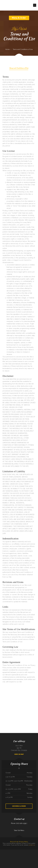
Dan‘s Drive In (19, 860)
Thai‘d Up (5, 851)
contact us (32, 845)
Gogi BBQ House (3, 855)
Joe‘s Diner (26, 858)
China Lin (7, 851)
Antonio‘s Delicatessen (27, 855)
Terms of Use (14, 842)
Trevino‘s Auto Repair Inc (23, 853)
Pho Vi (10, 855)
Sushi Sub (35, 851)
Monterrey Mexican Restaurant (35, 855)
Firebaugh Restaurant (18, 855)
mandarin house (33, 858)
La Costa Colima (31, 858)
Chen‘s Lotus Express (30, 855)
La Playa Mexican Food (28, 858)
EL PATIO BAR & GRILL (13, 858)
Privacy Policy (24, 842)
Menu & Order (19, 18)
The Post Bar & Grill (21, 858)
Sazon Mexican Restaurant (12, 851)
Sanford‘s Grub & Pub (9, 853)
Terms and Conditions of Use (19, 68)
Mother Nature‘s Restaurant (12, 853)
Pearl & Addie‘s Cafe (18, 851)
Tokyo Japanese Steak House (22, 855)
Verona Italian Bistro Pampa (36, 858)
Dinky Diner (25, 851)
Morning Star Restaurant (16, 860)
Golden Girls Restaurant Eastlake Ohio (17, 858)
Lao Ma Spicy (32, 855)
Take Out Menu (19, 830)
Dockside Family (24, 858)
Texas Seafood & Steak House (28, 853)
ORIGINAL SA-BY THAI (17, 853)
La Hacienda (16, 851)
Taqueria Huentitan (10, 858)
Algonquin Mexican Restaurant (4, 853)
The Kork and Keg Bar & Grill (15, 855)
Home (7, 49)
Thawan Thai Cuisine (12, 855)
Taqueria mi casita (9, 851)
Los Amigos (24, 855)
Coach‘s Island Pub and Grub (27, 851)
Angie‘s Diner (5, 858)
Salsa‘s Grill (8, 855)
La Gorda (15, 853)
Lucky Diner (6, 853)
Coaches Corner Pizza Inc (34, 853)
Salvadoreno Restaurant (6, 855)
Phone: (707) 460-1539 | (19, 823)
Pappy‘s (30, 851)
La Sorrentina (31, 853)
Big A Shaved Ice (3, 858)
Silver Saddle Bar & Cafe (22, 860)
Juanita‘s (14, 851)
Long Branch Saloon (8, 858)
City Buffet (23, 851)
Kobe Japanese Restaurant (32, 851)
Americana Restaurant (1, 851)
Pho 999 (25, 853)
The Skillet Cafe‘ (21, 851)
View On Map (19, 754)
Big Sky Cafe (4, 851)
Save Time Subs (20, 853)
